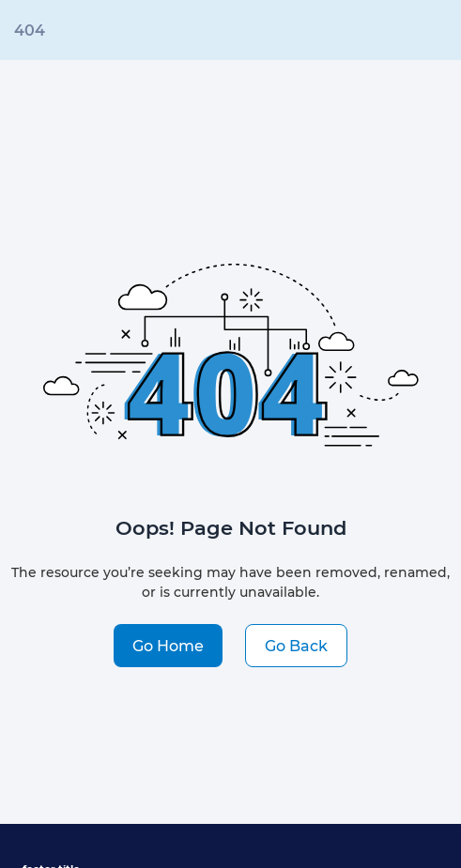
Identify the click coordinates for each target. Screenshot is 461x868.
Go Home (168, 645)
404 (30, 30)
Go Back (296, 645)
